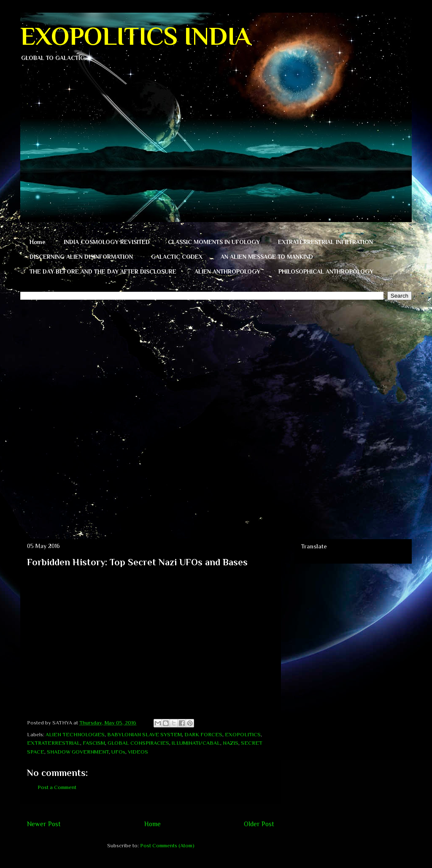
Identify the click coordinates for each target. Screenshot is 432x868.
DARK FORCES (203, 734)
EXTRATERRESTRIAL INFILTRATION (325, 242)
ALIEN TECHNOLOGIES (75, 734)
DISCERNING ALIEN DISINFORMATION (81, 257)
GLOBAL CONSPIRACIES (138, 743)
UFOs (118, 752)
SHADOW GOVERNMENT (78, 752)
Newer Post (44, 824)
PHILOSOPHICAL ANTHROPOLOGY (326, 271)
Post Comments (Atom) (167, 845)
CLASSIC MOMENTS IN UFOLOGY (214, 242)
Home (38, 242)
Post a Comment (57, 787)
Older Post (259, 824)
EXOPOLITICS (243, 734)
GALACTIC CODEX (177, 257)
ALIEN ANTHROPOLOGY (227, 271)
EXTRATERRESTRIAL (54, 743)
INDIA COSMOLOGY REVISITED (107, 242)
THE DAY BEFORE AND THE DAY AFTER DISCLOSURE (103, 271)
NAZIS (231, 743)
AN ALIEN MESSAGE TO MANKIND (267, 257)
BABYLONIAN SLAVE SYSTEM (144, 734)
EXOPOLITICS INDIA (136, 36)
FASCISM (94, 743)
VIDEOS (138, 752)
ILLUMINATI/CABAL (196, 743)
